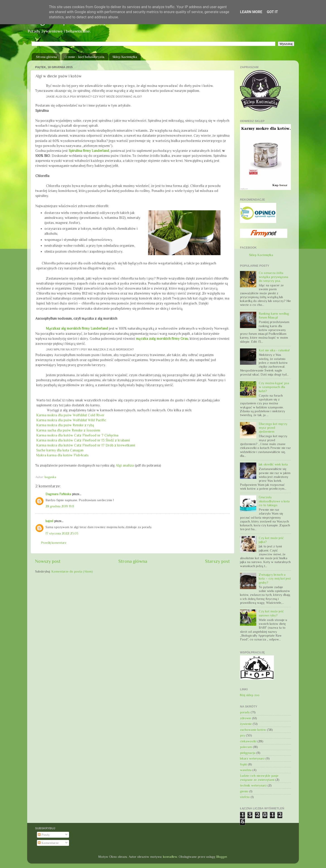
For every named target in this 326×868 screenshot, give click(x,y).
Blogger (222, 857)
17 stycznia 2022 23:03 (62, 533)
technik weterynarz (253, 785)
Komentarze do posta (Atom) (72, 571)
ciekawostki (248, 741)
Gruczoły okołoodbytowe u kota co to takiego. (274, 501)
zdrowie (246, 718)
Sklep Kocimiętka (125, 57)
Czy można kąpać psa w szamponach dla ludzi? (274, 387)
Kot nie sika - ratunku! (274, 350)
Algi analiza (125, 465)
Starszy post (217, 561)
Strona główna (46, 57)
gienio (244, 791)
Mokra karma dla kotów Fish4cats (62, 455)
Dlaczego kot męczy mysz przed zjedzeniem (273, 428)
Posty (44, 835)
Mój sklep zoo (250, 695)
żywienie (246, 724)
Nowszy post (48, 561)
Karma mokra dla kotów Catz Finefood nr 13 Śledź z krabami (83, 440)
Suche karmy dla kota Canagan (60, 450)
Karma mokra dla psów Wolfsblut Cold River (70, 415)
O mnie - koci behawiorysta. (85, 57)
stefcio (245, 797)
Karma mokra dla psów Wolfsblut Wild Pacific (71, 420)
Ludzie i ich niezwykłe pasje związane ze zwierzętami (259, 778)
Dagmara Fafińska (58, 494)
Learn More (251, 12)
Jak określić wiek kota (273, 464)
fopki (243, 764)
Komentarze (48, 843)
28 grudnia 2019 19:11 (60, 506)
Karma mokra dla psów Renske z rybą (65, 425)
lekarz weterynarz (252, 758)
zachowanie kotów (253, 730)
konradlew (170, 857)
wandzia (246, 770)
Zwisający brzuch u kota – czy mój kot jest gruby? (275, 579)
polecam (246, 747)
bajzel (49, 521)
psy (242, 735)
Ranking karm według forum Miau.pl (274, 315)
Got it (272, 12)
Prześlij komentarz (54, 543)
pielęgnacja (248, 753)
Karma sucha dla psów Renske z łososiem (68, 430)
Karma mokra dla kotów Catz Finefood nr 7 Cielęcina (77, 435)
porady (245, 712)
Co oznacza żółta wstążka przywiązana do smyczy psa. (273, 277)
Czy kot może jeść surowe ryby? (271, 613)
